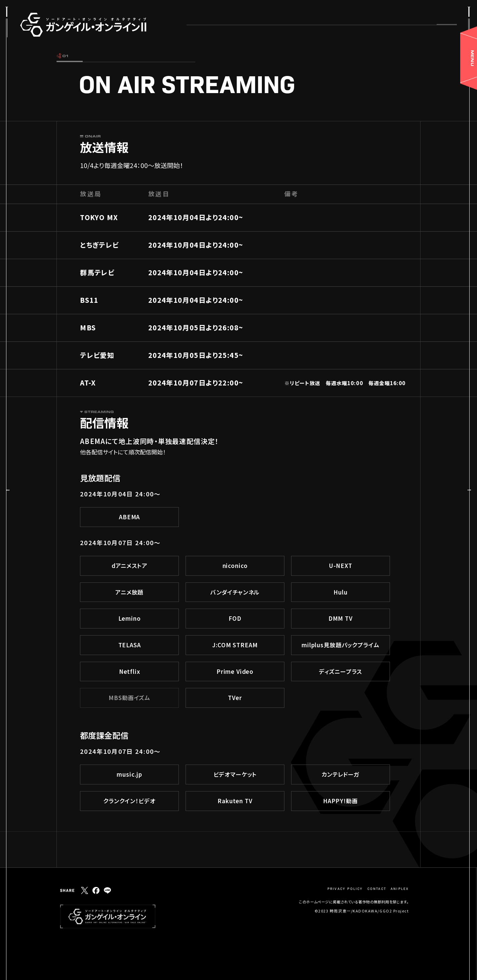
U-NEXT (341, 565)
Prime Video (235, 671)
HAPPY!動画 (341, 801)
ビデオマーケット (235, 774)
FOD (235, 618)
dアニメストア (130, 565)
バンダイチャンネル (235, 592)
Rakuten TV (235, 801)
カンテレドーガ (340, 774)
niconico (235, 565)
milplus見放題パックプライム (340, 645)
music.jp (129, 774)
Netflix (130, 671)
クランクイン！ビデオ (129, 801)
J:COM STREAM (235, 645)
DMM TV (341, 618)
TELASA (130, 645)
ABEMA (129, 517)
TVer (235, 698)
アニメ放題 (129, 592)
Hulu (340, 592)
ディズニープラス (341, 671)
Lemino (130, 618)
